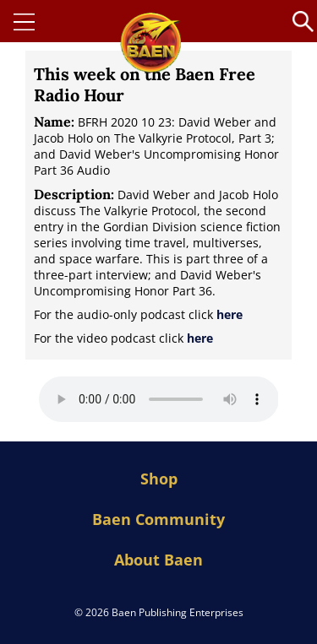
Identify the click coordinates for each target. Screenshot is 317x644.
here (230, 314)
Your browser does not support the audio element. (159, 399)
